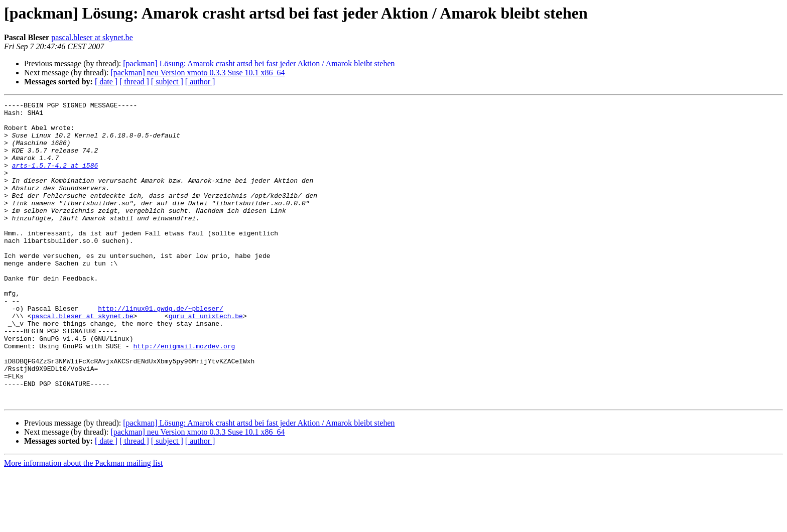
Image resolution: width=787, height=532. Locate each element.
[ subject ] (167, 82)
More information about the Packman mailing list (83, 523)
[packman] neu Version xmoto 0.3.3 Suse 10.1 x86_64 (198, 73)
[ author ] (200, 82)
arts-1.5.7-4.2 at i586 (55, 179)
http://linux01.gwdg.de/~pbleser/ (161, 350)
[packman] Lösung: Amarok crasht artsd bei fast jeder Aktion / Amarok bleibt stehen (259, 63)
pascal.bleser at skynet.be (92, 37)
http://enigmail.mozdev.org (184, 395)
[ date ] (106, 82)
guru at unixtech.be (206, 359)
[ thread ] (134, 82)
